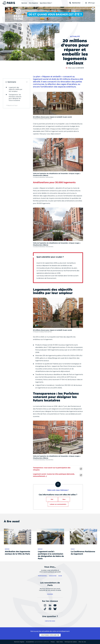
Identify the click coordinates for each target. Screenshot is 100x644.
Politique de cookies (71, 642)
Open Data (60, 642)
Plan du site (82, 642)
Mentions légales (19, 642)
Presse (53, 642)
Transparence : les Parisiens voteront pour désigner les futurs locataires (15, 97)
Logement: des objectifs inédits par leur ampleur (16, 89)
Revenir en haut (12, 105)
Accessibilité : (37, 642)
